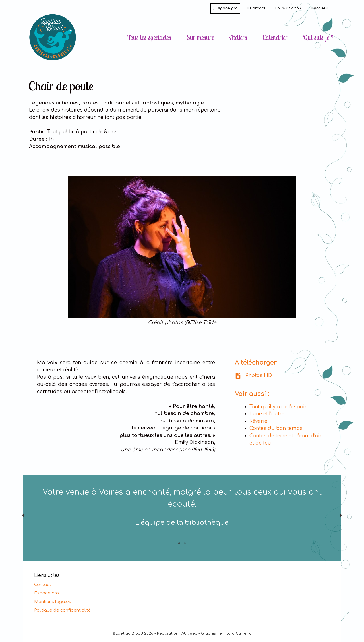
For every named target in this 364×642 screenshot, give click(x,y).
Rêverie (258, 421)
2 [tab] (185, 544)
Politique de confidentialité (63, 610)
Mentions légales (53, 602)
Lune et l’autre (267, 414)
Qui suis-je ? (318, 37)
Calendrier (275, 37)
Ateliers (238, 37)
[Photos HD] (253, 376)
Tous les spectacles (149, 37)
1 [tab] (179, 544)
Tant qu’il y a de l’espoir (278, 407)
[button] (23, 515)
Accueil (319, 8)
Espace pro (225, 8)
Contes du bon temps (276, 428)
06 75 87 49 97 (288, 8)
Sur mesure (200, 37)
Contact (257, 8)
